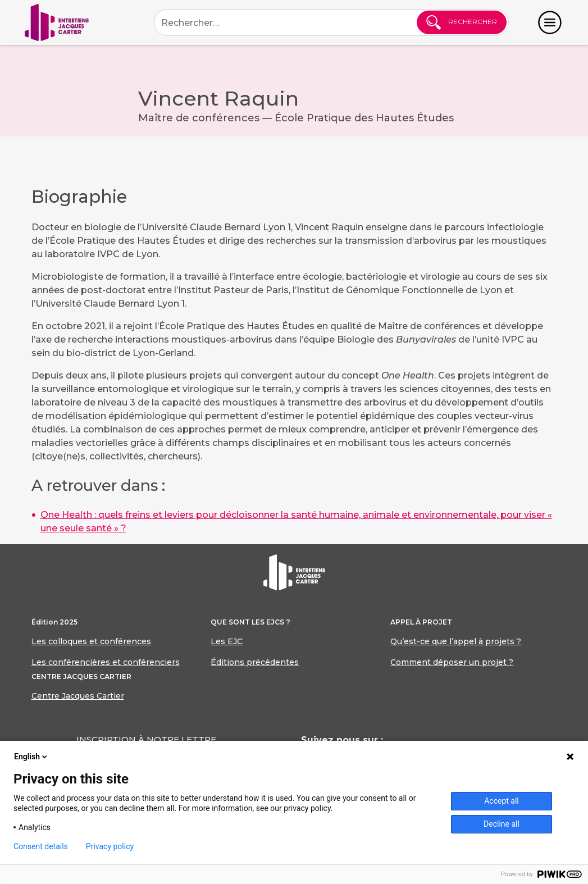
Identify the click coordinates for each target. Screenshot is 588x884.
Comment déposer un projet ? (452, 662)
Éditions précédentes (255, 662)
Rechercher (462, 22)
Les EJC (227, 641)
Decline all (502, 824)
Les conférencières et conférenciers (106, 662)
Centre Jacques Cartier (78, 696)
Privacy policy (110, 846)
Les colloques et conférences (91, 641)
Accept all (502, 801)
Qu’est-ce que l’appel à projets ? (456, 641)
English (31, 757)
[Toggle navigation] (550, 22)
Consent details (41, 846)
